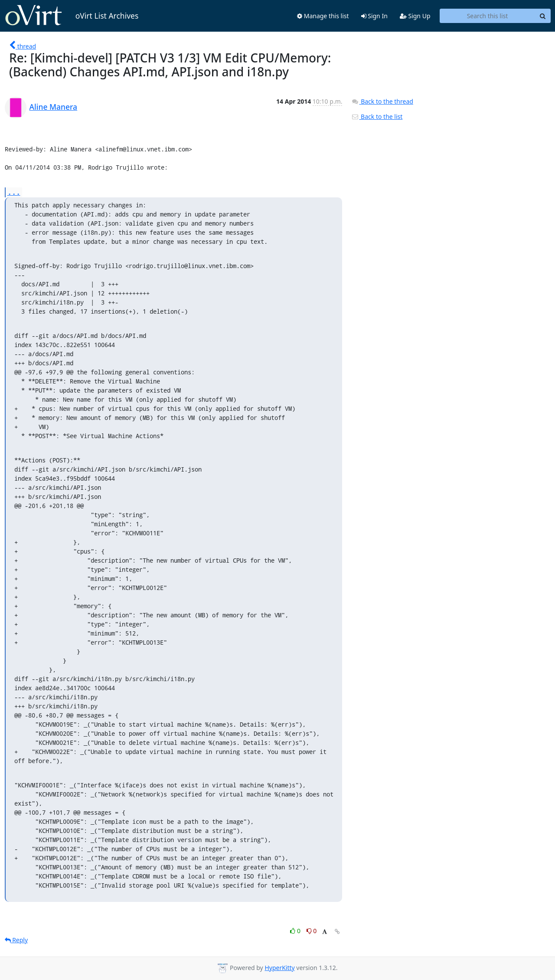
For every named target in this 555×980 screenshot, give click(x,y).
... (14, 192)
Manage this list (323, 16)
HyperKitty (279, 968)
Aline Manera (54, 107)
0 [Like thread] (296, 931)
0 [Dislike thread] (312, 931)
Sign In (374, 16)
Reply (16, 940)
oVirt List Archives (72, 16)
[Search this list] (488, 16)
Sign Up (415, 16)
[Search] (543, 16)
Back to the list (377, 116)
